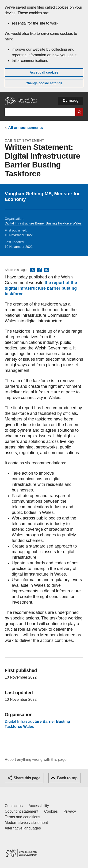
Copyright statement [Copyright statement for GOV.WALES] (21, 811)
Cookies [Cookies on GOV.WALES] (51, 811)
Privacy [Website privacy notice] (70, 811)
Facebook (40, 270)
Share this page (27, 778)
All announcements (26, 128)
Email (47, 270)
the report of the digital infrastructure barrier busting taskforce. (41, 288)
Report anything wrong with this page (36, 759)
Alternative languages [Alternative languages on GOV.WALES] (23, 828)
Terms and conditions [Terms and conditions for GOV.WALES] (22, 817)
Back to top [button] (67, 778)
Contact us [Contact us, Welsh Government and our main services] (14, 806)
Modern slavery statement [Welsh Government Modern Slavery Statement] (26, 823)
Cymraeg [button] (71, 101)
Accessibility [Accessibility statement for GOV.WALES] (39, 806)
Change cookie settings (44, 83)
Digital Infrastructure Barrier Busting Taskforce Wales (43, 223)
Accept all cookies (44, 72)
